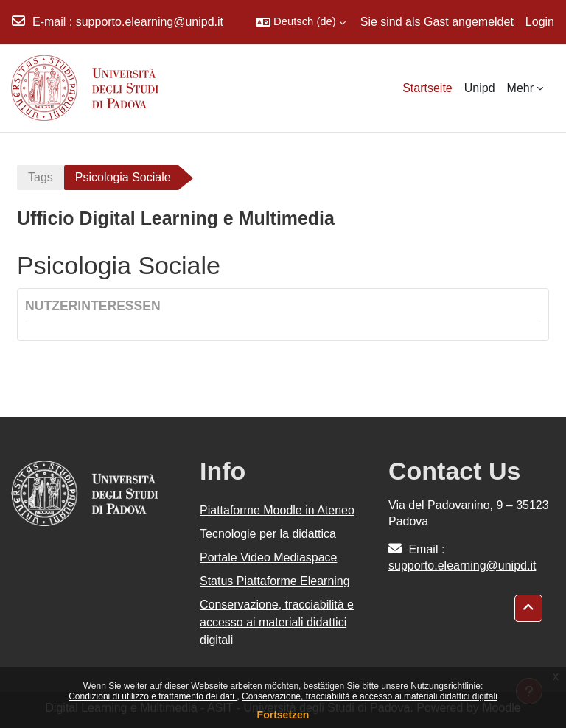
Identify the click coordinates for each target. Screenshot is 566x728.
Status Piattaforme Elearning (275, 581)
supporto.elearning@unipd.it (150, 22)
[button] (301, 22)
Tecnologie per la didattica (268, 534)
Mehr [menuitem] (520, 88)
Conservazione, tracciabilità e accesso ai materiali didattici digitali (370, 696)
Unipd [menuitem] (480, 88)
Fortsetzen (283, 715)
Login (540, 22)
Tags (41, 177)
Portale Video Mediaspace (269, 557)
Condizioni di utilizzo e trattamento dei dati (153, 696)
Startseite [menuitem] (427, 88)
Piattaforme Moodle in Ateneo (277, 510)
